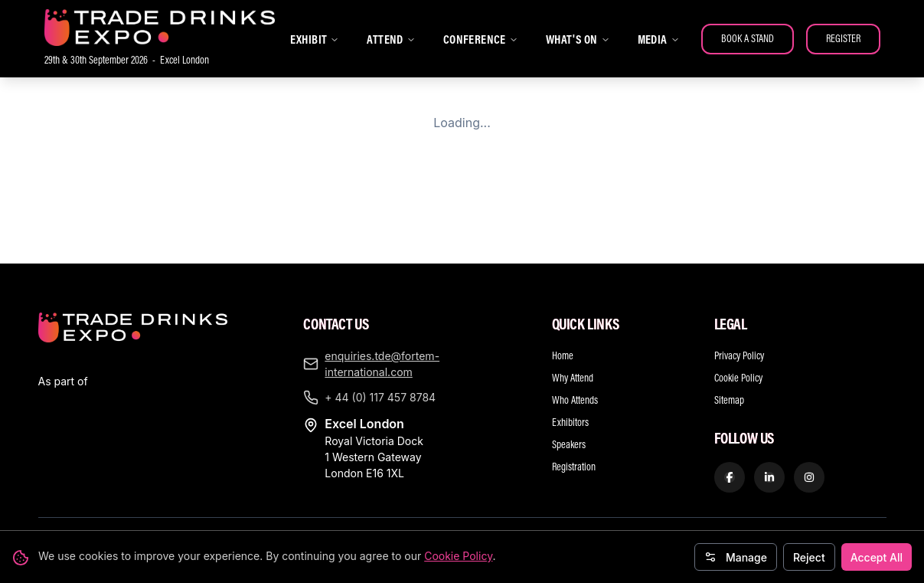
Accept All (877, 557)
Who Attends (575, 291)
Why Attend (573, 269)
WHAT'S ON (578, 39)
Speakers (569, 336)
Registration (574, 358)
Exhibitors (570, 313)
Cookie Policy (458, 556)
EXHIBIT (315, 39)
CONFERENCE (481, 39)
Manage (736, 557)
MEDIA (659, 39)
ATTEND (391, 39)
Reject (809, 557)
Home (563, 247)
